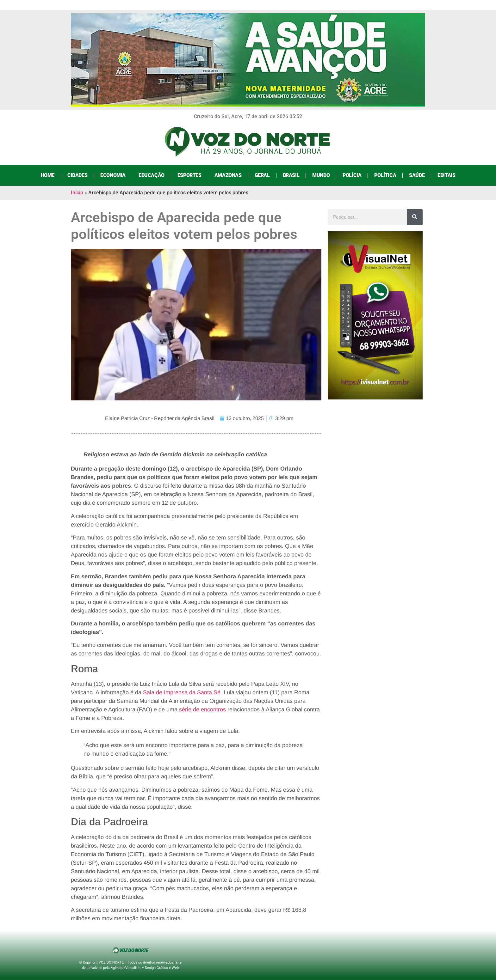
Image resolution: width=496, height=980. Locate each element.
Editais (446, 175)
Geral (262, 175)
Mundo (321, 175)
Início (77, 193)
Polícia (352, 175)
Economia (113, 175)
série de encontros (202, 709)
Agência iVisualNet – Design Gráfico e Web (145, 968)
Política (385, 175)
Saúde (417, 175)
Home (48, 175)
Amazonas (228, 175)
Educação (152, 175)
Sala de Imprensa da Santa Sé (182, 692)
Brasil (291, 175)
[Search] (415, 217)
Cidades (77, 175)
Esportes (189, 175)
